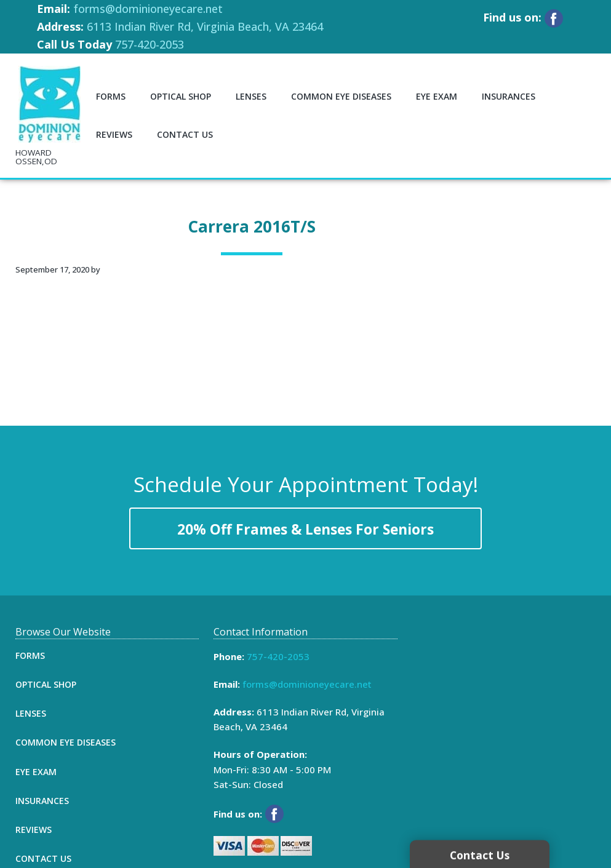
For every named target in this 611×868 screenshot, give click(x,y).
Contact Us (43, 858)
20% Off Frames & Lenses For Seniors (305, 529)
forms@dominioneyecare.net (148, 9)
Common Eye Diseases (66, 742)
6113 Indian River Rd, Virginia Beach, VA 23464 (205, 26)
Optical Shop (46, 684)
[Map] (504, 719)
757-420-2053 (150, 44)
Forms (30, 655)
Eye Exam (36, 772)
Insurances (42, 801)
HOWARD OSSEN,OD (36, 157)
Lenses (31, 713)
